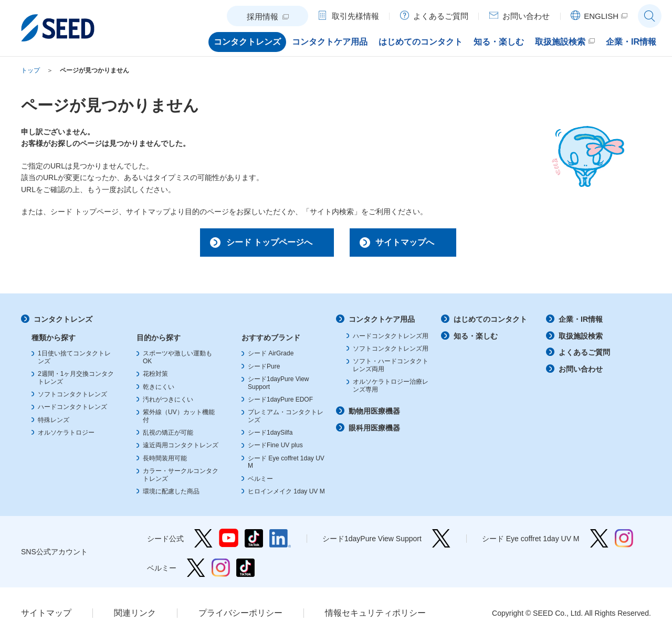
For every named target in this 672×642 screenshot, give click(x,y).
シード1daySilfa (270, 436)
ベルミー (260, 482)
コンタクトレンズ (63, 322)
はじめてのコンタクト (490, 322)
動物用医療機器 (374, 414)
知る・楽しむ (476, 339)
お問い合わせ (581, 372)
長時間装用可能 (165, 461)
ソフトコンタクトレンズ (72, 397)
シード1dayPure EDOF (280, 403)
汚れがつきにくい (168, 403)
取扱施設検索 (581, 339)
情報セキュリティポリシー (375, 616)
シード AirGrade (271, 356)
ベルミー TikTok (245, 571)
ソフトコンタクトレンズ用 (391, 352)
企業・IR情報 (581, 322)
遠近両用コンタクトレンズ (181, 448)
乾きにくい (159, 390)
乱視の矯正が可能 (168, 436)
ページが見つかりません (94, 70)
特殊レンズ (54, 423)
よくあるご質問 (584, 355)
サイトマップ (46, 616)
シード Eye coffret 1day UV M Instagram (624, 541)
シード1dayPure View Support (441, 541)
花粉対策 (155, 377)
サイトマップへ (411, 244)
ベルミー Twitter (196, 571)
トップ (30, 70)
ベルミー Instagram (221, 571)
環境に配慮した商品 (171, 494)
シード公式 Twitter (203, 541)
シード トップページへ (261, 244)
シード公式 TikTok (254, 541)
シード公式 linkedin (280, 541)
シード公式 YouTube (229, 541)
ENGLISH (601, 16)
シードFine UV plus (275, 448)
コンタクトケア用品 (382, 322)
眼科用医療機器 (374, 431)
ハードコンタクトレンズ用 (391, 339)
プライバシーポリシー (240, 616)
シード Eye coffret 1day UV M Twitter (599, 541)
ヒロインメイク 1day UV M (286, 494)
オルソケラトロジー (66, 436)
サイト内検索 (650, 16)
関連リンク (135, 616)
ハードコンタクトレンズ (72, 410)
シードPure (264, 370)
